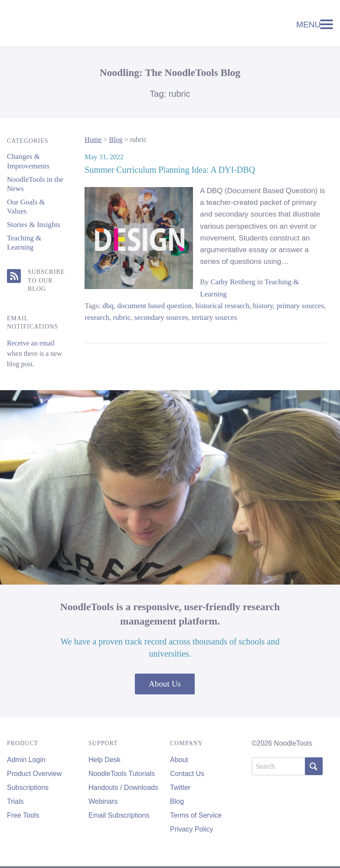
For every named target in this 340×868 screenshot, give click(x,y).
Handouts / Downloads (123, 787)
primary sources (300, 306)
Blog (116, 140)
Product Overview (34, 774)
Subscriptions (28, 787)
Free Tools (23, 815)
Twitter (180, 787)
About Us (165, 684)
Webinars (103, 801)
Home (93, 140)
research (97, 317)
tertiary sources (214, 317)
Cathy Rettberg (233, 282)
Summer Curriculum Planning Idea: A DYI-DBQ (170, 170)
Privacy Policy (192, 829)
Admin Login (26, 760)
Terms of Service (196, 815)
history (263, 306)
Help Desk (105, 760)
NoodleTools (65, 23)
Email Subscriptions (119, 815)
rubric (122, 317)
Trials (15, 801)
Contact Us (187, 774)
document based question (154, 306)
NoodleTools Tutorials (122, 774)
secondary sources (161, 317)
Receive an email (31, 343)
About (179, 760)
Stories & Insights (34, 225)
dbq (108, 306)
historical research (222, 306)
